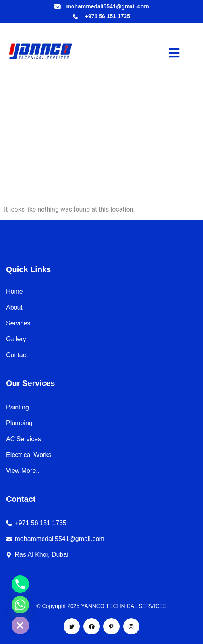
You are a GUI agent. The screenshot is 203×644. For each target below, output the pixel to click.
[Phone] (20, 584)
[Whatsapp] (20, 605)
